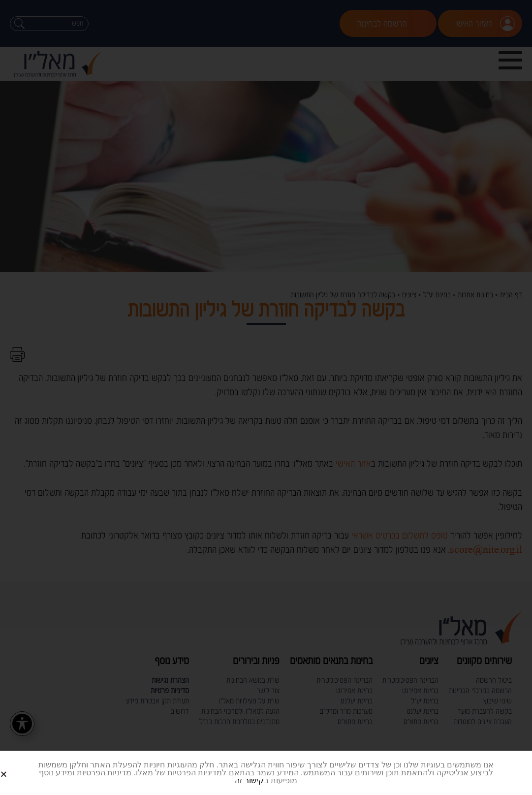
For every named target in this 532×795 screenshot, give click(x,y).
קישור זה (249, 780)
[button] (16, 766)
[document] (266, 397)
